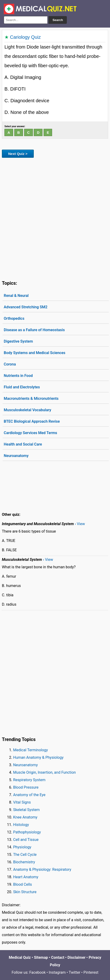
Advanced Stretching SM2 (26, 307)
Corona (10, 364)
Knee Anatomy (25, 817)
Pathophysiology (27, 832)
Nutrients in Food (18, 376)
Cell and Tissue (26, 840)
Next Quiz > (18, 154)
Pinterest (91, 972)
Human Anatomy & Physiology (38, 757)
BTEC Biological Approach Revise (32, 421)
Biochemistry (24, 862)
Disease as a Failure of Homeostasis (34, 330)
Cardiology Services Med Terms (30, 433)
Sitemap (41, 957)
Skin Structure (25, 892)
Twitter (74, 972)
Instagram (57, 972)
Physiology (22, 847)
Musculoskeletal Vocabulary (27, 410)
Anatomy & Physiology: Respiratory (42, 869)
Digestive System (18, 341)
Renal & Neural (16, 296)
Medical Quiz (20, 957)
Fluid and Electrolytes (22, 387)
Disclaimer (77, 957)
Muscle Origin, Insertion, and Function (44, 772)
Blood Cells (23, 884)
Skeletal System (26, 810)
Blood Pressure (26, 787)
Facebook (37, 972)
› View (80, 524)
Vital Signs (22, 802)
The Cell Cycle (25, 855)
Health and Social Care (23, 444)
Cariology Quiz (25, 37)
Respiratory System (29, 780)
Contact (58, 957)
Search (58, 20)
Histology (21, 825)
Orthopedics (14, 318)
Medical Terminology (30, 750)
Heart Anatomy (26, 877)
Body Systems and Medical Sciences (35, 353)
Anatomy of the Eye (29, 795)
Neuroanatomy (16, 456)
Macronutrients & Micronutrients (31, 399)
